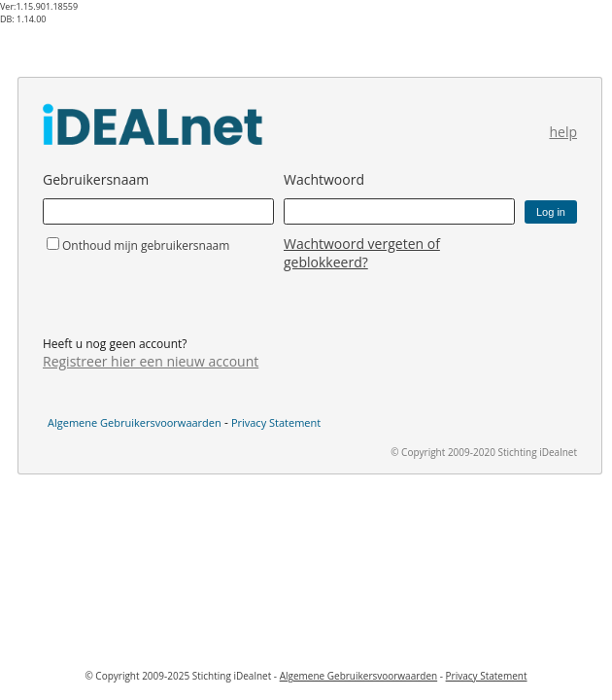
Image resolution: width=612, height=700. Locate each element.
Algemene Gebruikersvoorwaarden (135, 422)
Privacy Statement (276, 422)
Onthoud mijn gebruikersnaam (146, 245)
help (563, 132)
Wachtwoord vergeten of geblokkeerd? (362, 253)
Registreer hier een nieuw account (151, 361)
